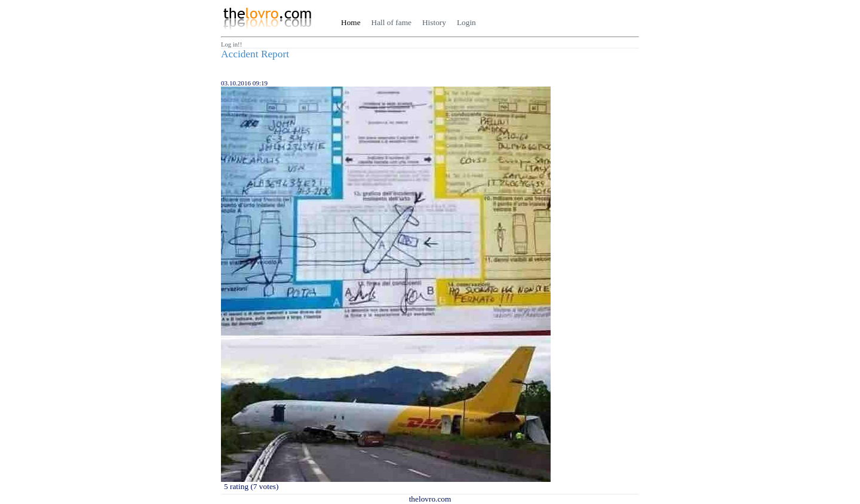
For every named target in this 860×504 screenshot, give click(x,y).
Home (351, 22)
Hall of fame (391, 22)
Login (466, 22)
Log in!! (231, 44)
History (434, 22)
